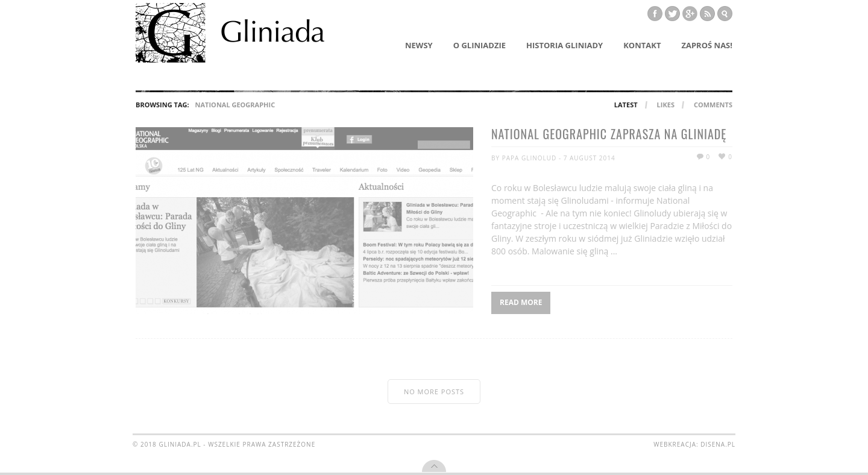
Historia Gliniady (565, 45)
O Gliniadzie (480, 45)
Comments (713, 105)
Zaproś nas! (707, 45)
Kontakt (642, 45)
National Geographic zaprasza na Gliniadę (609, 135)
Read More (521, 302)
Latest (626, 105)
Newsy (419, 45)
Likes (666, 105)
